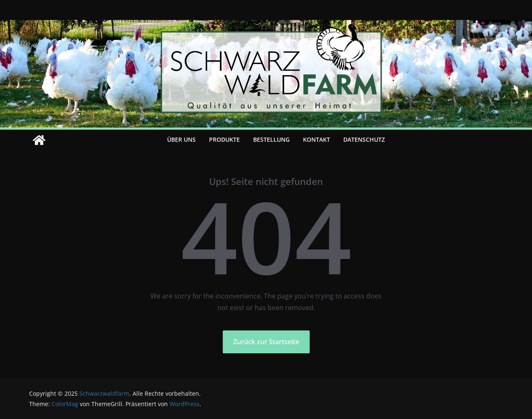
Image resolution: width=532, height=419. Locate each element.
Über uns (181, 139)
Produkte (224, 139)
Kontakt (316, 139)
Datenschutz (364, 139)
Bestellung (271, 139)
